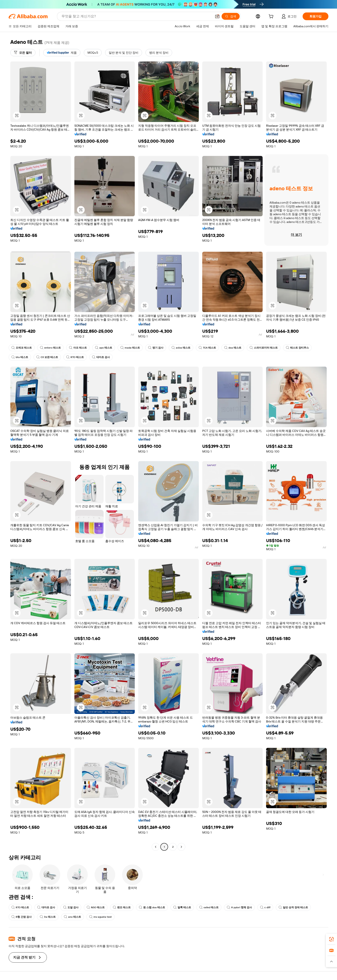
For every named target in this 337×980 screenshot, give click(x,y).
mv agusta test (100, 917)
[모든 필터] (23, 53)
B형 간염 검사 (21, 917)
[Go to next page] (181, 847)
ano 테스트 (72, 917)
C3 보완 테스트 (47, 357)
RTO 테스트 (75, 357)
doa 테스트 (233, 348)
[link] (331, 939)
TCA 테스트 (207, 348)
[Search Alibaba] (136, 16)
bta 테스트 (20, 357)
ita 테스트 (48, 917)
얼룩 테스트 (182, 907)
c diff (265, 907)
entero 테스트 (50, 348)
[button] (217, 16)
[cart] (272, 17)
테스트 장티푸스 (297, 348)
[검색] (231, 16)
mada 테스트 (130, 348)
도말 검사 (71, 907)
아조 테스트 (78, 348)
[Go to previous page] (156, 847)
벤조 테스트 (122, 907)
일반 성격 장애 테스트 (293, 907)
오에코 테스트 (22, 348)
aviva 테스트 (181, 348)
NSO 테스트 (96, 907)
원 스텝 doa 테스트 (152, 907)
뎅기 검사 (156, 348)
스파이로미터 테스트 (264, 348)
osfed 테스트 (209, 907)
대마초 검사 (101, 357)
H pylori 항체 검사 (239, 907)
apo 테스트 (104, 348)
